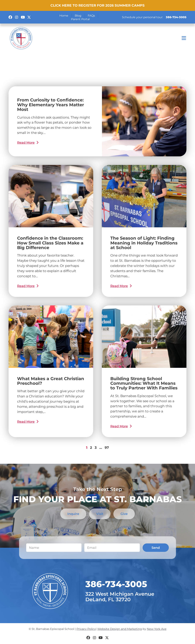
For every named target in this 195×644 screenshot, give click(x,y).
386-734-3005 (176, 17)
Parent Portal (80, 19)
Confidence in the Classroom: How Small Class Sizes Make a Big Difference (50, 243)
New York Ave (157, 629)
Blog (78, 16)
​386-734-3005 (116, 584)
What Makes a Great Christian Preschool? (51, 381)
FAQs (91, 16)
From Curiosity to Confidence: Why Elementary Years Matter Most (51, 105)
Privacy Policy (86, 629)
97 (107, 448)
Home (64, 16)
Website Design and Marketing (120, 629)
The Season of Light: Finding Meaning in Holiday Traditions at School (144, 243)
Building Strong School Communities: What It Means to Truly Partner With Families (144, 383)
